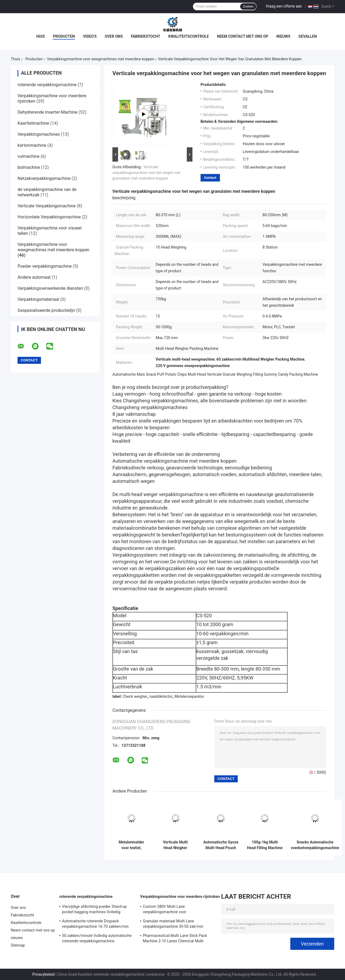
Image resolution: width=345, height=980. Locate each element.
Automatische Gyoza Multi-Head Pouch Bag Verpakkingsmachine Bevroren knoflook (221, 845)
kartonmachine (32, 145)
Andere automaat (34, 277)
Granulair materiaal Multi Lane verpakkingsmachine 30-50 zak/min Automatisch (173, 925)
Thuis (15, 59)
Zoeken (248, 6)
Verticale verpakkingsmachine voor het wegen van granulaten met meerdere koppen (146, 173)
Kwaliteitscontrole (189, 36)
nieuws (283, 36)
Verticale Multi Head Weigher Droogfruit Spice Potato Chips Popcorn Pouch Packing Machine (175, 845)
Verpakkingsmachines (39, 134)
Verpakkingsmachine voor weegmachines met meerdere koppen (101, 59)
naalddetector (161, 696)
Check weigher (135, 696)
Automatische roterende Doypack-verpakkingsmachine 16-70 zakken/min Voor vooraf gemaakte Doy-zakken (95, 925)
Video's (90, 36)
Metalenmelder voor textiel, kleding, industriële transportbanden (132, 845)
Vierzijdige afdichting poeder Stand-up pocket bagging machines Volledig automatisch (94, 910)
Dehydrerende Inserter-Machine (48, 112)
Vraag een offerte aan (284, 6)
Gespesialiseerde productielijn (46, 310)
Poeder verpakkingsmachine (45, 266)
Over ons (114, 36)
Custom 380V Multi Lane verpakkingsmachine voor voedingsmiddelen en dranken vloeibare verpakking (176, 910)
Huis (40, 36)
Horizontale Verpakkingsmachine (49, 217)
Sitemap (18, 945)
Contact (210, 178)
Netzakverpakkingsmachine (44, 178)
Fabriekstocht (146, 36)
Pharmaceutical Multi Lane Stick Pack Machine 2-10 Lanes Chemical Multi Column (175, 939)
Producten (64, 36)
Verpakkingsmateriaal (38, 299)
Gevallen (308, 36)
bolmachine (29, 167)
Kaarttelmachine (33, 123)
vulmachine (29, 156)
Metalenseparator (189, 696)
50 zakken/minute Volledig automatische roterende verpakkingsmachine (97, 938)
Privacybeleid (44, 974)
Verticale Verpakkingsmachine (46, 206)
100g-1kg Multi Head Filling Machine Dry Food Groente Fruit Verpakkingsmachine (265, 845)
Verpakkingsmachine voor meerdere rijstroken (180, 897)
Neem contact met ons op (243, 36)
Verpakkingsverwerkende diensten (50, 288)
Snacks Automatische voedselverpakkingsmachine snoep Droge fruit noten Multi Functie (315, 845)
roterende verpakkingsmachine (47, 85)
